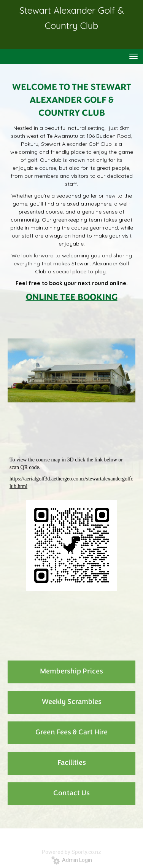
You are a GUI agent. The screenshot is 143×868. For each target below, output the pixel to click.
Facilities (72, 763)
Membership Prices (71, 672)
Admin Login (72, 860)
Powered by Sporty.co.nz (71, 852)
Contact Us (71, 794)
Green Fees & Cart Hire (71, 733)
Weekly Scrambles (72, 702)
